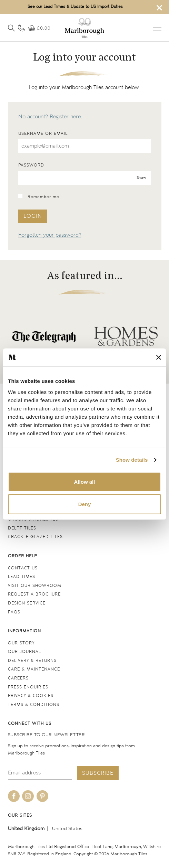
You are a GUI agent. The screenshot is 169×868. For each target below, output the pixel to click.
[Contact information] (21, 28)
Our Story (21, 643)
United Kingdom (26, 829)
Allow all (85, 481)
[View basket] (39, 29)
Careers (18, 678)
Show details (132, 460)
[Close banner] (159, 357)
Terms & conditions (34, 705)
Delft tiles (22, 528)
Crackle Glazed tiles (35, 537)
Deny (85, 504)
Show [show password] (141, 177)
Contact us (23, 568)
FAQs (14, 612)
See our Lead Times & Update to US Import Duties (75, 7)
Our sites (20, 816)
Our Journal (24, 652)
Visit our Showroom (35, 586)
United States (67, 829)
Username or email (43, 134)
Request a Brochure (34, 594)
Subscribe (98, 773)
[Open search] (11, 28)
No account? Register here (49, 117)
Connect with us (30, 724)
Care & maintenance (34, 669)
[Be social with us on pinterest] (42, 796)
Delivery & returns (32, 661)
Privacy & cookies (31, 696)
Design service (27, 603)
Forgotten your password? (50, 235)
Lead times (22, 577)
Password (31, 165)
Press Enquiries (28, 687)
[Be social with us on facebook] (14, 796)
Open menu (157, 28)
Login (33, 216)
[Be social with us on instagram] (28, 796)
